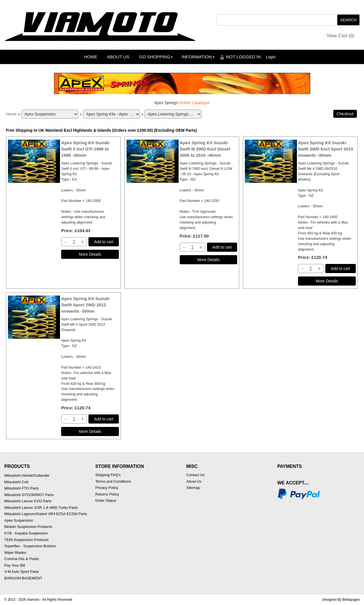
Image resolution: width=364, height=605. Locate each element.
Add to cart (104, 242)
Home (91, 57)
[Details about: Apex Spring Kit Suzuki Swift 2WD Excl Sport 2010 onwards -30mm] (327, 281)
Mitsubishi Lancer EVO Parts (28, 501)
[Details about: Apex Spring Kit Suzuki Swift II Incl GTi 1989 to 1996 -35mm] (90, 254)
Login (271, 57)
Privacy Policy (107, 488)
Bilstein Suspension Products (28, 527)
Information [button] (198, 57)
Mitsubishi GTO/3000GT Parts (29, 495)
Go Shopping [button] (156, 57)
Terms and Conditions (113, 481)
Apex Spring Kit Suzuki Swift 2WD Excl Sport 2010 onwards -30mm (326, 149)
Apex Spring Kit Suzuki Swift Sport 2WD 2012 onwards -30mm (85, 305)
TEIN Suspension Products (26, 540)
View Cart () (341, 36)
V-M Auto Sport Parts (21, 572)
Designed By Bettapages (341, 600)
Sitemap (193, 488)
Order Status (106, 500)
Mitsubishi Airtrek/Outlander (27, 475)
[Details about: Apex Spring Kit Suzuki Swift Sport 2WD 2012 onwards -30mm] (90, 431)
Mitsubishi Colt (16, 482)
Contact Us (195, 475)
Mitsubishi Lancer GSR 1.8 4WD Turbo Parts (41, 508)
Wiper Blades (15, 553)
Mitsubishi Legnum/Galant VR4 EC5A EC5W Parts (46, 514)
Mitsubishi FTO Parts (21, 488)
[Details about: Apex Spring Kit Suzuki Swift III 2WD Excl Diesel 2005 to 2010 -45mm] (209, 260)
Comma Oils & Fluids (22, 559)
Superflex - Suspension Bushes (30, 546)
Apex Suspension (19, 520)
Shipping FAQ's (108, 475)
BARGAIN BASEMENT (23, 578)
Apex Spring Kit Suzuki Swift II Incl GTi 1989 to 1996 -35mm (85, 149)
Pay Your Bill (15, 565)
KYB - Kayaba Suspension (26, 533)
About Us (118, 57)
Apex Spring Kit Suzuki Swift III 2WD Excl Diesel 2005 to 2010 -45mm (205, 149)
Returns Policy (107, 494)
